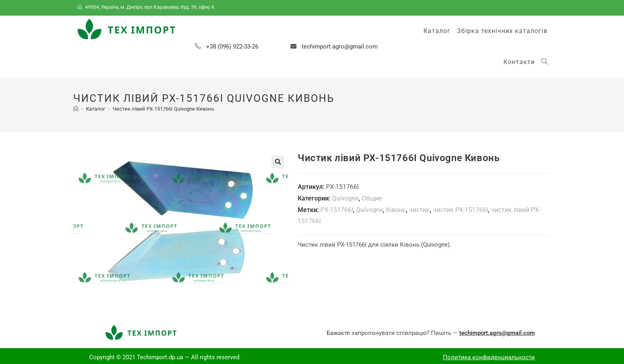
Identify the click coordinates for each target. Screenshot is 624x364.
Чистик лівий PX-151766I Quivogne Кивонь (163, 109)
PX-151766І (337, 210)
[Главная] (76, 109)
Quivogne (345, 198)
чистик (419, 210)
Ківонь (396, 210)
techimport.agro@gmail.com (340, 47)
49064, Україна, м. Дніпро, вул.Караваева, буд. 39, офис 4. (147, 7)
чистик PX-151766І (460, 210)
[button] (278, 162)
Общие (372, 198)
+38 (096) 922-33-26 (232, 47)
